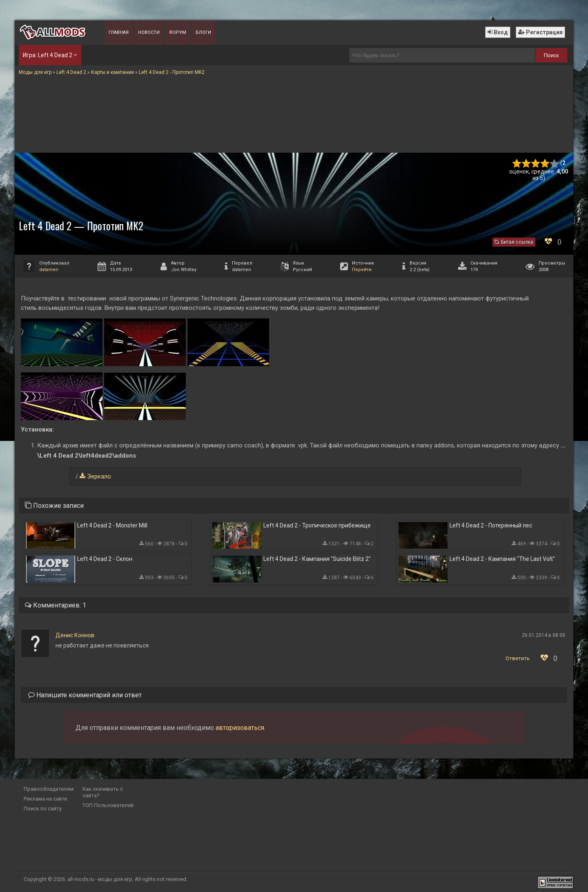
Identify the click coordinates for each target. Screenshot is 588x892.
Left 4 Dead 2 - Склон (105, 559)
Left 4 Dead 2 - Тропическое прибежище (317, 525)
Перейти (362, 270)
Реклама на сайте (45, 799)
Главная (119, 32)
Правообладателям (49, 789)
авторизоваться (240, 728)
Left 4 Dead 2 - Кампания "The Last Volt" (502, 559)
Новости (149, 32)
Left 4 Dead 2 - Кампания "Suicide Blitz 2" (317, 559)
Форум (178, 32)
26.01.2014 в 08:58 (543, 635)
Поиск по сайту (43, 809)
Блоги (203, 32)
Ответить (518, 658)
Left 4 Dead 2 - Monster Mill (112, 525)
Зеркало (99, 476)
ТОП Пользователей (108, 805)
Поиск (551, 55)
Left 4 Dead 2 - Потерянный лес (491, 525)
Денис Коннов (75, 635)
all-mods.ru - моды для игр (100, 879)
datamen (49, 270)
